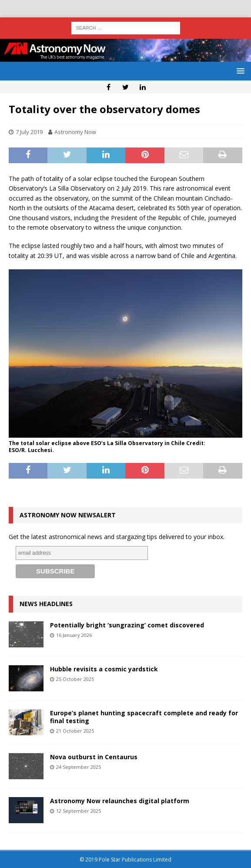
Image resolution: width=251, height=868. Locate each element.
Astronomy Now (75, 132)
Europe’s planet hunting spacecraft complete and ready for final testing (144, 717)
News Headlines (46, 604)
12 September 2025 (79, 811)
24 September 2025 (79, 767)
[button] (239, 71)
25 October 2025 (75, 679)
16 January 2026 (74, 635)
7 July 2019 (29, 132)
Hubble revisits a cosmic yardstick (104, 669)
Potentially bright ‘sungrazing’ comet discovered (127, 625)
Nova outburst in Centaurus (94, 757)
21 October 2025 (75, 731)
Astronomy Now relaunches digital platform (120, 801)
